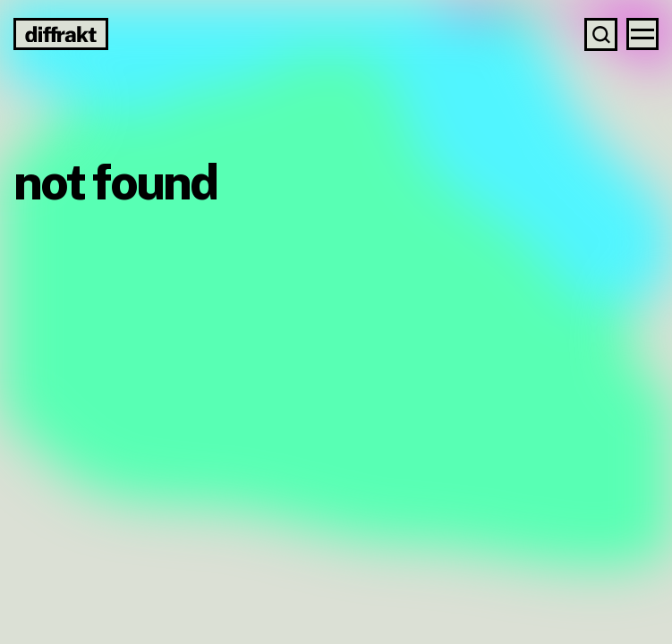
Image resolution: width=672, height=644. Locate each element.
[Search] (601, 34)
